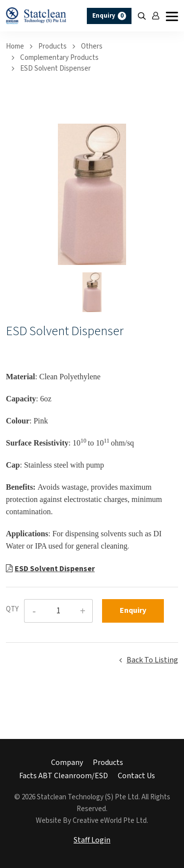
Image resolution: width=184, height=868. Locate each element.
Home (15, 46)
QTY (12, 609)
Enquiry (109, 16)
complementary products (59, 58)
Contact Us (136, 776)
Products (53, 46)
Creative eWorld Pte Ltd (110, 821)
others (92, 46)
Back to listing (152, 660)
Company (67, 763)
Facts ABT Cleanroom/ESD (64, 776)
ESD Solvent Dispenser (55, 68)
